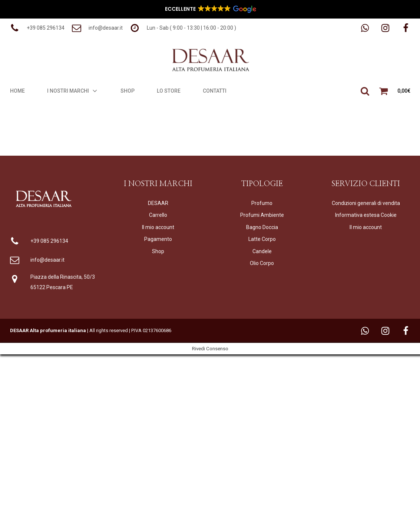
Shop (128, 91)
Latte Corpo (262, 239)
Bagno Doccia (262, 227)
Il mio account (158, 227)
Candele (262, 251)
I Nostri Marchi (73, 91)
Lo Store (169, 91)
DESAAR (158, 203)
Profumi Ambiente (262, 215)
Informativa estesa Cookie (366, 215)
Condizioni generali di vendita (366, 203)
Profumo (262, 203)
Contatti (215, 91)
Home (17, 91)
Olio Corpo (262, 263)
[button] (37, 28)
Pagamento (158, 239)
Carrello (158, 215)
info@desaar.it (47, 260)
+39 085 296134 (49, 241)
